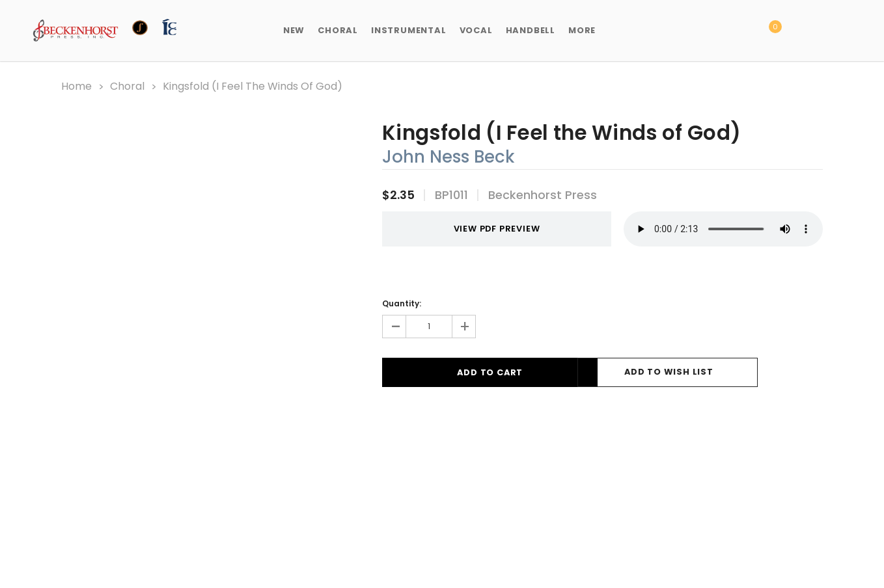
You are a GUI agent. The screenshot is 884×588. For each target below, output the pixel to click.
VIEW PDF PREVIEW (485, 229)
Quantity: (402, 303)
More (582, 30)
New (294, 30)
